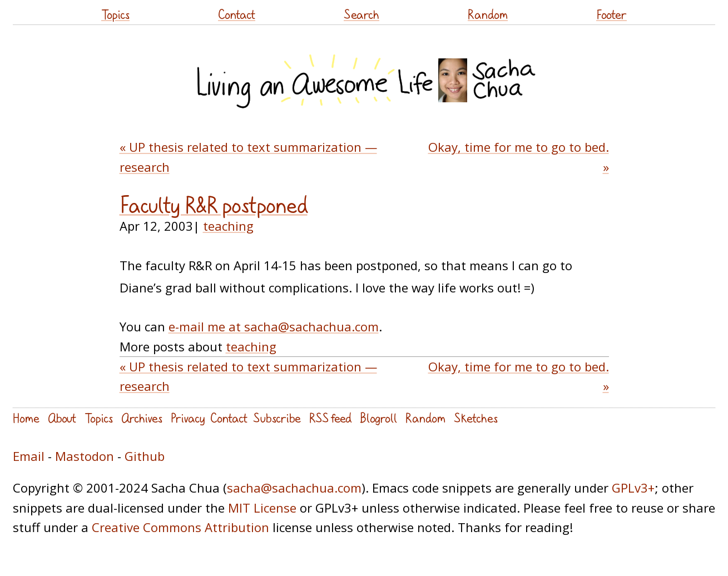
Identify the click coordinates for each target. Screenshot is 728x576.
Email (29, 456)
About (62, 418)
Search (361, 14)
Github (145, 456)
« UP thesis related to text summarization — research (248, 157)
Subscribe (277, 418)
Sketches (476, 418)
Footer (611, 14)
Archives (142, 418)
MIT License (262, 508)
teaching (228, 226)
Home (26, 418)
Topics (115, 14)
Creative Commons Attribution (180, 527)
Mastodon (85, 456)
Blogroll (378, 418)
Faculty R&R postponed (214, 205)
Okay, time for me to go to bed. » (519, 157)
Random (488, 14)
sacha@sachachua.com (294, 488)
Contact (237, 14)
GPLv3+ (633, 488)
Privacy (188, 418)
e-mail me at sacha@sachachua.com (274, 326)
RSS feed (330, 418)
